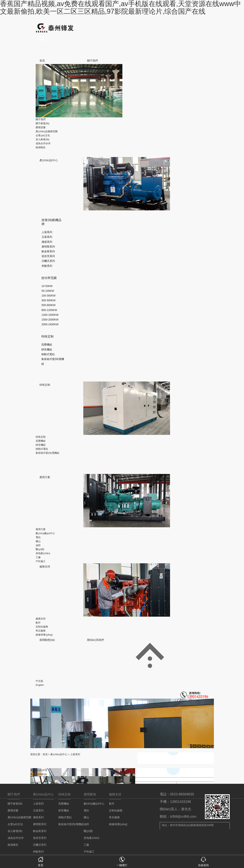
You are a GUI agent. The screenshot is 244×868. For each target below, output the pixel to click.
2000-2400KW (50, 324)
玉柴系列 (47, 237)
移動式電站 (48, 354)
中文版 (39, 681)
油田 (38, 545)
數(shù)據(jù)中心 (45, 533)
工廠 (38, 557)
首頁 (42, 61)
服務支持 (45, 567)
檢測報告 (41, 147)
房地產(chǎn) (43, 553)
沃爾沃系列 (48, 261)
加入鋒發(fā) (43, 139)
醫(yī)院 (40, 549)
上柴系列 (47, 232)
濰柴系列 (47, 242)
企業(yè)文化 (43, 135)
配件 (38, 623)
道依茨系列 (48, 256)
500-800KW (48, 305)
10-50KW (47, 286)
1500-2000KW (50, 320)
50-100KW (48, 291)
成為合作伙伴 (43, 143)
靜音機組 (47, 349)
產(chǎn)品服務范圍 (47, 131)
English (40, 685)
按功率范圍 (49, 278)
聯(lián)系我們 (95, 640)
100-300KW (48, 296)
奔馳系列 (47, 266)
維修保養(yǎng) (44, 635)
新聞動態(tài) (47, 640)
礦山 (38, 541)
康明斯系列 (48, 247)
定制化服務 (42, 627)
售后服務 (41, 631)
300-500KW (48, 300)
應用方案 (45, 477)
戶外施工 (41, 561)
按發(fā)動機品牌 (51, 222)
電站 (38, 537)
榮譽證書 (41, 127)
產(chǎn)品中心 (49, 160)
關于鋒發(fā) (43, 123)
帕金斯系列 (48, 251)
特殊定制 (47, 336)
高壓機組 (47, 345)
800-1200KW (49, 310)
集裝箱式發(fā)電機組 (47, 453)
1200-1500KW (50, 315)
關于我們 (92, 61)
